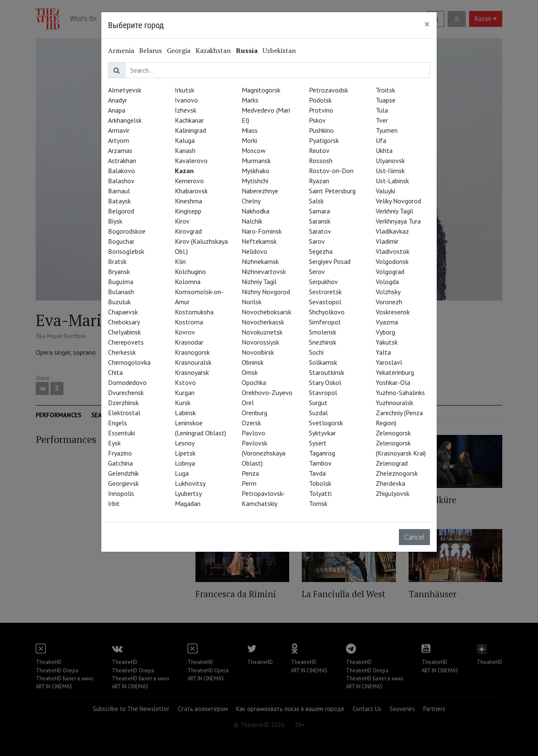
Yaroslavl (389, 362)
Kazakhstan (213, 50)
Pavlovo (253, 433)
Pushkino (321, 130)
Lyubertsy (188, 493)
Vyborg (385, 332)
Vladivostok (393, 251)
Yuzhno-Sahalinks (400, 392)
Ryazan (319, 181)
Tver (382, 120)
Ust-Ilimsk (390, 171)
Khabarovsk (191, 191)
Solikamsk (323, 362)
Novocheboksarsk (266, 312)
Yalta (383, 352)
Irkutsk (185, 90)
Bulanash (121, 292)
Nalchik (252, 221)
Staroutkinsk (327, 372)
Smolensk (323, 332)
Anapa (117, 110)
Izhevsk (186, 110)
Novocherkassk (263, 322)
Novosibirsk (258, 352)
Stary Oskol (325, 382)
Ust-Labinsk (392, 181)
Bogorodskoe (127, 231)
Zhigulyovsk (393, 493)
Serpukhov (323, 282)
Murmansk (256, 161)
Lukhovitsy (190, 483)
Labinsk (185, 413)
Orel (248, 403)
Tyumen (387, 130)
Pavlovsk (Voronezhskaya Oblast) (264, 453)
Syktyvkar (322, 433)
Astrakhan (122, 161)
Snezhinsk (323, 342)
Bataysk (119, 201)
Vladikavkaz (392, 231)
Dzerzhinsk (123, 403)
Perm (249, 483)
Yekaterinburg (395, 372)
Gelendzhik (123, 473)
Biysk (115, 221)
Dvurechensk (126, 392)
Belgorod (121, 211)
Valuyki (385, 191)
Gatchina (120, 463)
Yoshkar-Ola (393, 382)
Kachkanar (189, 120)
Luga (182, 473)
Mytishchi (255, 181)
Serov (317, 271)
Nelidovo (254, 251)
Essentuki (121, 433)
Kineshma (189, 201)
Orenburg (254, 413)
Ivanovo (186, 100)
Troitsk (385, 90)
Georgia (179, 50)
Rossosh (321, 161)
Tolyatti (320, 493)
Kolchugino (190, 271)
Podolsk (320, 100)
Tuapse (386, 100)
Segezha (321, 251)
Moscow (254, 150)
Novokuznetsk (262, 332)
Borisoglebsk (126, 251)
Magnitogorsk (261, 90)
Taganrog (322, 453)
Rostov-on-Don (331, 171)
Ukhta (384, 150)
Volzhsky (388, 292)
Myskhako (256, 171)
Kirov (182, 221)
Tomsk (318, 503)
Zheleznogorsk (397, 473)
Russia (247, 50)
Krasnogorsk (192, 352)
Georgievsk (123, 483)
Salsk (316, 201)
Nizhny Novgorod (266, 292)
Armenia (121, 50)
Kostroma (189, 322)
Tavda (317, 473)
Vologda (387, 282)
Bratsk (117, 261)
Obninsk (253, 362)
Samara (319, 211)
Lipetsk (185, 453)
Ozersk (251, 423)
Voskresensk (393, 312)
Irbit (114, 503)
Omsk (250, 372)
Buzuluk (119, 302)
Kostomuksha (194, 312)
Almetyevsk (125, 90)
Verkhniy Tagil (394, 211)
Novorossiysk (260, 342)
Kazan (184, 171)
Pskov (317, 120)
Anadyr (117, 100)
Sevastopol (325, 302)
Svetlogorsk (326, 423)
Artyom (119, 140)
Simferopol (325, 322)
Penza (250, 473)
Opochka (254, 382)
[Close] (427, 24)
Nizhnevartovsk (264, 271)
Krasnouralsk (193, 362)
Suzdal (318, 413)
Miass (250, 130)
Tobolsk (320, 483)
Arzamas (120, 150)
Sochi (316, 352)
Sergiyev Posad (330, 261)
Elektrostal (124, 413)
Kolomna (188, 282)
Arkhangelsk (125, 120)
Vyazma (387, 322)
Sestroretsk (325, 292)
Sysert (318, 443)
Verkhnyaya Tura (398, 221)
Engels (117, 423)
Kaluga (185, 140)
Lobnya (185, 463)
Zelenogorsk (393, 433)
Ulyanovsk (390, 161)
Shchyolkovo (327, 312)
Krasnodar (189, 342)
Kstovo (185, 382)
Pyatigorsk (324, 140)
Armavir (119, 130)
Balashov (121, 181)
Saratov (320, 231)
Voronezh (389, 302)
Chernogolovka (129, 362)
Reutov (319, 150)
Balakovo (121, 171)
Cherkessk (122, 352)
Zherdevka (390, 483)
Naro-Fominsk (262, 231)
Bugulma (121, 282)
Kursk (183, 403)
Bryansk (119, 271)
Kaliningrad (190, 130)
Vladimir (387, 241)
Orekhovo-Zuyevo (267, 392)
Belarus (150, 50)
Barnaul (119, 191)
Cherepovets (126, 342)
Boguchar (121, 241)
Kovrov (185, 332)
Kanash (185, 150)
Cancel (414, 537)
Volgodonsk (392, 261)
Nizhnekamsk (260, 261)
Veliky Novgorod (398, 201)
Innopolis (121, 493)
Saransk (320, 221)
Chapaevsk (123, 312)
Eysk (114, 443)
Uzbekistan (279, 50)
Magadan (188, 503)
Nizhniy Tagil (259, 282)
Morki (249, 140)
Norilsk (252, 302)
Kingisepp (188, 211)
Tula (382, 110)
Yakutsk (387, 342)
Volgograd (390, 271)
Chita (115, 372)
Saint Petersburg (332, 191)
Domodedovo (127, 382)
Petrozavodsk (328, 90)
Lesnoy (185, 443)
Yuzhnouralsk (394, 403)
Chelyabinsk (124, 332)
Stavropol (323, 392)
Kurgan (185, 392)
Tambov (320, 463)
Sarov (317, 241)
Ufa (381, 140)
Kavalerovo (191, 161)
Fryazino (120, 453)
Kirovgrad (188, 231)
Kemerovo (189, 181)
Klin (180, 261)
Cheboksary (124, 322)
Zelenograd (392, 463)
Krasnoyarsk (192, 372)
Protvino (321, 110)
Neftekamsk (259, 241)
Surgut (318, 403)
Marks (250, 100)
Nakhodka (256, 211)
